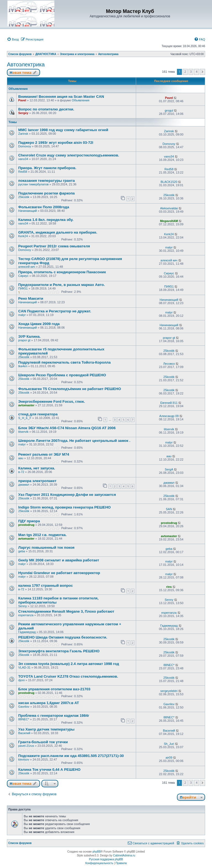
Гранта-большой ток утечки (43, 742)
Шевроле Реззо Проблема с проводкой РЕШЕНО (62, 375)
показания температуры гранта (47, 181)
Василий (24, 733)
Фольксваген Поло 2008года (44, 207)
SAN (169, 509)
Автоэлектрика (26, 64)
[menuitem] (13, 39)
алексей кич (27, 267)
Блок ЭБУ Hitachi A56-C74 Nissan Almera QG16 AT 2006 (67, 428)
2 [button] (185, 72)
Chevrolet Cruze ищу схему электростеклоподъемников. (69, 155)
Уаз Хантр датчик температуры (46, 729)
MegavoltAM (169, 221)
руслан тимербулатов (33, 184)
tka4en (23, 366)
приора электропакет (37, 481)
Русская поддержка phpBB (106, 859)
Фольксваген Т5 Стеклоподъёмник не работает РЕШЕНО (70, 389)
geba (22, 551)
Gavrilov (24, 707)
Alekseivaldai (169, 208)
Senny (22, 606)
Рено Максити (31, 298)
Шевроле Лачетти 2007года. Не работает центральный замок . (74, 441)
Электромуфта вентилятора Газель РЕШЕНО (59, 651)
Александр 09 (169, 416)
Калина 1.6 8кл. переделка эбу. (46, 220)
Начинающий (27, 211)
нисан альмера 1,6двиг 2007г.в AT (49, 703)
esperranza (26, 615)
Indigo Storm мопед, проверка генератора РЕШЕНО (64, 507)
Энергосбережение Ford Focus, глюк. (52, 401)
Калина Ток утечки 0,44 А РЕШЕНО (49, 770)
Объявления (81, 100)
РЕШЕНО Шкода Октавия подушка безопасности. (63, 637)
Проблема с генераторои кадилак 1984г (54, 716)
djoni (21, 680)
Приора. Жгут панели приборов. (47, 168)
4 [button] (197, 72)
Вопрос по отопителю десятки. (46, 109)
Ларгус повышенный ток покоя (46, 547)
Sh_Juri (169, 744)
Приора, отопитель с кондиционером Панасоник (62, 272)
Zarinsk (23, 134)
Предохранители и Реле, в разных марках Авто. (62, 285)
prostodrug (26, 525)
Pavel (22, 100)
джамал (24, 485)
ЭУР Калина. (29, 336)
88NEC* (169, 665)
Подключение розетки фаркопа (47, 193)
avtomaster (26, 405)
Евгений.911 (169, 403)
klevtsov (24, 759)
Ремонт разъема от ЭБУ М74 (44, 454)
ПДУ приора (29, 521)
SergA (169, 469)
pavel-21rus (26, 746)
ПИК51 (23, 288)
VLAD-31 (24, 667)
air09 (169, 758)
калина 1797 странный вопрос (46, 586)
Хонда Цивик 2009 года (39, 324)
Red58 (23, 172)
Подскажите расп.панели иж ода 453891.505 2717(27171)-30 (71, 756)
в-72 (21, 472)
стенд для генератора (38, 414)
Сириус (23, 276)
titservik (23, 432)
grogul (169, 110)
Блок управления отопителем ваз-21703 (54, 689)
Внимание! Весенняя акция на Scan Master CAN (61, 97)
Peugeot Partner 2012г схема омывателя (54, 246)
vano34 (23, 159)
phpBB (97, 852)
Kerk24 (23, 236)
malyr (169, 247)
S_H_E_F (25, 418)
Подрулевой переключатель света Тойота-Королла (64, 362)
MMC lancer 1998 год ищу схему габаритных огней (63, 130)
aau (21, 458)
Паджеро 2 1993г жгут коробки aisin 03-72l (56, 143)
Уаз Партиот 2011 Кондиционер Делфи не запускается (67, 495)
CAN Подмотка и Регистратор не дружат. (55, 311)
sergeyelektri (169, 691)
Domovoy (25, 146)
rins (169, 587)
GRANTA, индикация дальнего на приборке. (58, 232)
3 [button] (191, 72)
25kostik (24, 197)
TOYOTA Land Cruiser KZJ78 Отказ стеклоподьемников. (68, 676)
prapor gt (24, 340)
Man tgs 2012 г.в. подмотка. (42, 535)
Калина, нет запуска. (37, 468)
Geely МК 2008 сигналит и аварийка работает (59, 560)
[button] (202, 72)
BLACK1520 (169, 182)
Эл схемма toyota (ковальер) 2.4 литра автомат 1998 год (69, 664)
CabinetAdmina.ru (124, 855)
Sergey (23, 113)
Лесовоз (169, 364)
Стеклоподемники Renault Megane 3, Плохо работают (66, 611)
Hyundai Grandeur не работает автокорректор (59, 573)
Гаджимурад (27, 632)
